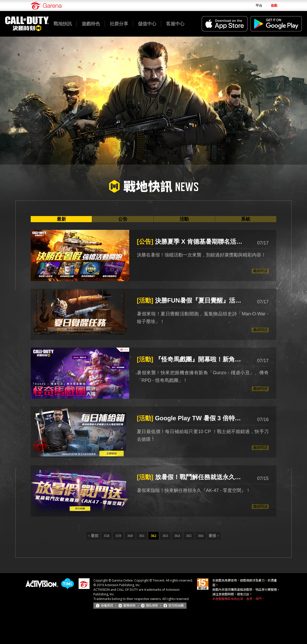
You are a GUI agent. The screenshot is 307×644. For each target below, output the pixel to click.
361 (142, 536)
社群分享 (119, 24)
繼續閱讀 (260, 271)
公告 (123, 219)
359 (118, 536)
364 (177, 536)
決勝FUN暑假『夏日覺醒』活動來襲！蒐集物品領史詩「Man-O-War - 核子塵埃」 (192, 300)
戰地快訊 (63, 24)
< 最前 (93, 536)
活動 (184, 219)
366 (201, 536)
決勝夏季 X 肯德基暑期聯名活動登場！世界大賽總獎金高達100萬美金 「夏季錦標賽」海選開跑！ (192, 241)
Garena (46, 6)
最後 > (214, 536)
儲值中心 (147, 24)
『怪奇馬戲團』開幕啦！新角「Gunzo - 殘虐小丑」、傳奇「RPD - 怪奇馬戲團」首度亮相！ (192, 359)
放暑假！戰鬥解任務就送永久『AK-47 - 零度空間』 (192, 477)
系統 (246, 219)
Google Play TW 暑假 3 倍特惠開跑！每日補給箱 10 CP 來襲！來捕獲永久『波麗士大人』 (192, 418)
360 (130, 536)
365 (189, 536)
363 (165, 536)
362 (154, 536)
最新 (61, 219)
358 (107, 536)
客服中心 (175, 24)
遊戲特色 (91, 24)
